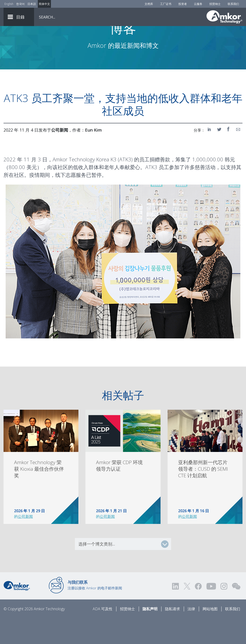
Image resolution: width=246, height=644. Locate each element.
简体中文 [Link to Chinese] (44, 4)
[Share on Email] (238, 155)
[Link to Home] (17, 611)
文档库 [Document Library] (149, 4)
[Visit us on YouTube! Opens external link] (211, 612)
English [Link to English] (9, 4)
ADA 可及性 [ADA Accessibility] (103, 635)
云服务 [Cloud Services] (198, 4)
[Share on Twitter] (219, 155)
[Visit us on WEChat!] (236, 612)
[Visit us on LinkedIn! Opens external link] (176, 612)
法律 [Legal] (191, 635)
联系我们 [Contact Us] (233, 4)
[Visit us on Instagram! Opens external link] (224, 612)
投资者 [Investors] (183, 4)
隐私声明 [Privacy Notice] (150, 635)
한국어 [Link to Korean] (20, 4)
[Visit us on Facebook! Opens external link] (198, 612)
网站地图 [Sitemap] (210, 635)
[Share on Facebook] (229, 155)
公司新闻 (25, 542)
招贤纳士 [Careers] (215, 4)
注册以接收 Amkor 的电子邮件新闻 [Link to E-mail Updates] (95, 611)
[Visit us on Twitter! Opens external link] (187, 612)
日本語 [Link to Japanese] (32, 4)
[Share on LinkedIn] (210, 155)
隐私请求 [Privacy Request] (173, 635)
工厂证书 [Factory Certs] (166, 4)
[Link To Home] (224, 17)
